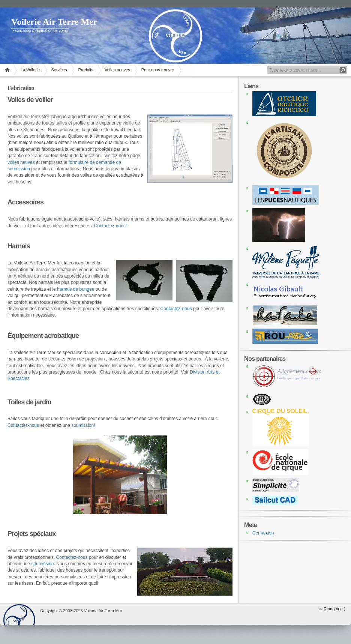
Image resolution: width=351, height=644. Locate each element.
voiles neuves (21, 162)
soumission (82, 425)
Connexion (263, 533)
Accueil (8, 70)
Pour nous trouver (158, 70)
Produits (86, 70)
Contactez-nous (176, 309)
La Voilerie (30, 70)
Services (59, 70)
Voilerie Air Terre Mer (54, 22)
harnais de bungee (76, 289)
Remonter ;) (334, 609)
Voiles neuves (117, 70)
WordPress (19, 614)
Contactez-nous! (110, 226)
